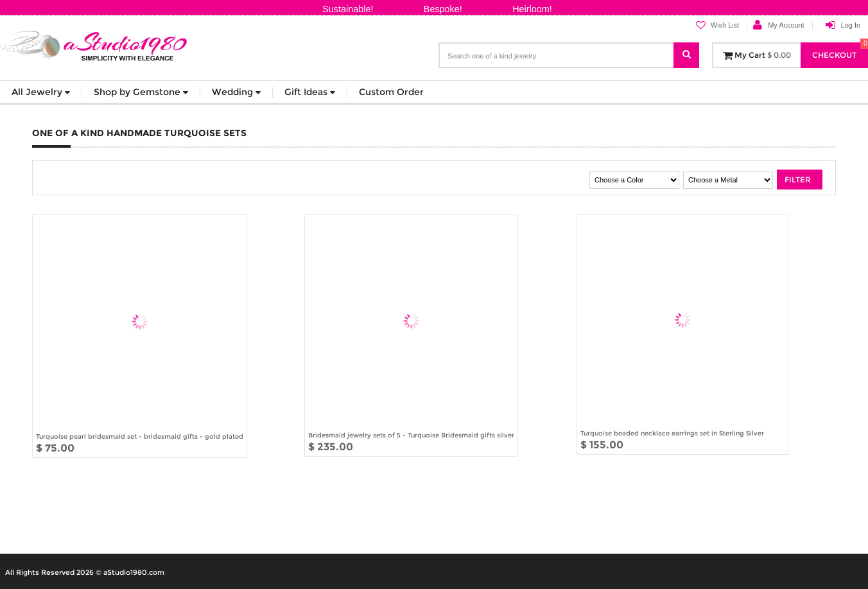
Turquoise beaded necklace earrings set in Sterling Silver (672, 433)
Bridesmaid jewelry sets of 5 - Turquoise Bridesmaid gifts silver (411, 435)
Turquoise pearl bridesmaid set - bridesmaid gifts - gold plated (140, 436)
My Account (786, 25)
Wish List (717, 25)
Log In (851, 25)
